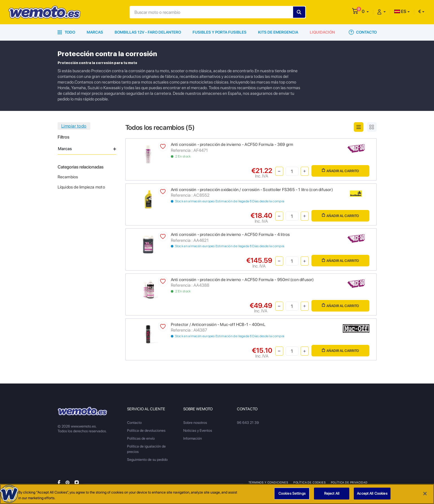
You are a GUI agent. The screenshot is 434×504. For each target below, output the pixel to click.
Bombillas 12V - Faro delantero (148, 32)
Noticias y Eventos (198, 430)
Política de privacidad (349, 482)
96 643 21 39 (248, 423)
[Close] (425, 494)
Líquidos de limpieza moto (81, 187)
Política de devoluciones (146, 430)
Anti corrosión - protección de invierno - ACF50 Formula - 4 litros (230, 235)
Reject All (332, 494)
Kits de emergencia (278, 32)
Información (193, 438)
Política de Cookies (310, 482)
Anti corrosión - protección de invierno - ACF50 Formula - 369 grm (232, 144)
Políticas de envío (141, 438)
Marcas (95, 32)
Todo (66, 32)
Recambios (68, 177)
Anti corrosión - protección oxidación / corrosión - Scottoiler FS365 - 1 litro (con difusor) (252, 190)
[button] (365, 11)
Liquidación (322, 32)
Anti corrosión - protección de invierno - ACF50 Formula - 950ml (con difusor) (242, 280)
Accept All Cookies (372, 494)
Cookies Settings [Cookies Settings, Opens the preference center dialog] (292, 494)
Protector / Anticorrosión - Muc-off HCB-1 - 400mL (218, 325)
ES (400, 11)
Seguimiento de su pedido (147, 460)
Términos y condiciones (268, 482)
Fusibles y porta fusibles (220, 32)
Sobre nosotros (195, 423)
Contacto (363, 32)
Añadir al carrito (340, 171)
